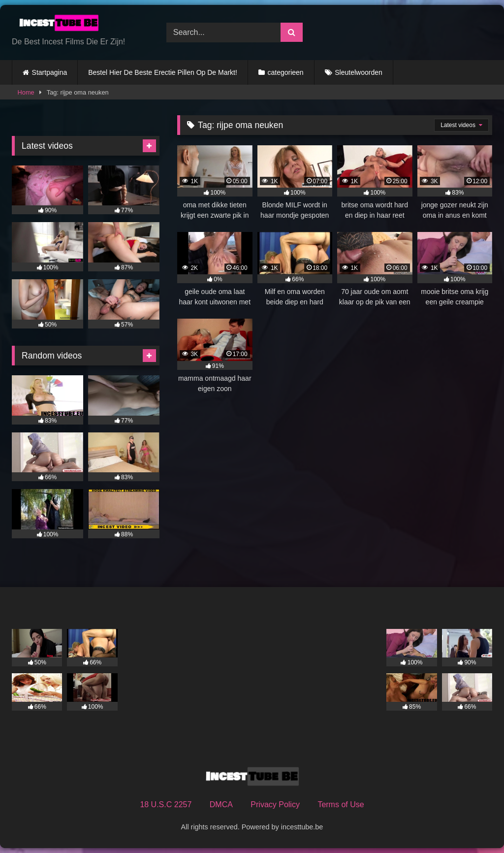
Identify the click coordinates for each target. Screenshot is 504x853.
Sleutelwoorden (359, 72)
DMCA (221, 804)
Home (26, 92)
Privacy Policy (275, 804)
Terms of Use (341, 804)
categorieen (285, 72)
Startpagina (50, 72)
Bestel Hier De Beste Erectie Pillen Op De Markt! (163, 72)
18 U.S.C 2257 (166, 804)
